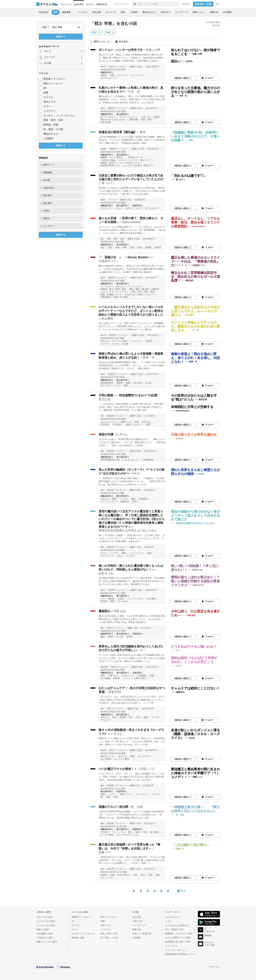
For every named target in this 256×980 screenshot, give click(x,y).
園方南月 (190, 280)
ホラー (47, 106)
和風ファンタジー (135, 425)
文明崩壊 (143, 499)
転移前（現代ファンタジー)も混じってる (120, 163)
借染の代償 (106, 434)
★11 (103, 108)
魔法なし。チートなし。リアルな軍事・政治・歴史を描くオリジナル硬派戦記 (195, 222)
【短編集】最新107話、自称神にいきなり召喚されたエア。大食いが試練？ (195, 136)
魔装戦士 (104, 611)
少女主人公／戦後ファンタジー (140, 295)
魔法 (126, 386)
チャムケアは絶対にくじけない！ (195, 688)
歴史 (132, 247)
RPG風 (104, 601)
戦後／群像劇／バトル (111, 295)
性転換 (111, 599)
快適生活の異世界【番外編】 (118, 132)
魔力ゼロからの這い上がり (113, 120)
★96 (103, 200)
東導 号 (149, 358)
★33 (103, 278)
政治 (140, 247)
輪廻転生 (125, 502)
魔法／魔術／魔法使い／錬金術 (144, 289)
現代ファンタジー (53, 83)
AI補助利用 (148, 460)
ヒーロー (156, 717)
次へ (181, 891)
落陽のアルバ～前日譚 (113, 807)
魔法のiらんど (51, 134)
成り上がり (106, 386)
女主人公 (146, 117)
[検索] (135, 4)
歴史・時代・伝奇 (53, 120)
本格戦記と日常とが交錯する (192, 407)
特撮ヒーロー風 (115, 637)
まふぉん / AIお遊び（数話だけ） (139, 165)
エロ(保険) (105, 678)
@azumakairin (132, 222)
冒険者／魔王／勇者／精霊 (113, 289)
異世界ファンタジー (54, 79)
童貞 (138, 832)
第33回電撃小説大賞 (110, 460)
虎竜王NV (115, 692)
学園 (112, 75)
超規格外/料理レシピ (110, 165)
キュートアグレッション (128, 835)
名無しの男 (153, 50)
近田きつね (106, 573)
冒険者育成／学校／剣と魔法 (114, 297)
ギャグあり (123, 601)
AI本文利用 (106, 122)
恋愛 (46, 93)
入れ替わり (117, 425)
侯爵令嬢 (133, 120)
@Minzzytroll (198, 585)
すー (143, 650)
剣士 (136, 875)
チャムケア (106, 720)
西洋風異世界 (107, 383)
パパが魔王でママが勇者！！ (118, 769)
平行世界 (105, 425)
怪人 (131, 717)
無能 (128, 383)
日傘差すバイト (109, 261)
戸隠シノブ (147, 769)
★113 (103, 335)
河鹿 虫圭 (120, 611)
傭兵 (146, 717)
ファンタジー (137, 341)
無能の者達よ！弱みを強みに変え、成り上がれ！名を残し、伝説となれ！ (195, 358)
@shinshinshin (183, 411)
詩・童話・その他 (53, 129)
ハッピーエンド (137, 553)
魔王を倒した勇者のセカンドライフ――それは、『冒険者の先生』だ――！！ (195, 261)
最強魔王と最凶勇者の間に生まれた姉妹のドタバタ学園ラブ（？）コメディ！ (195, 773)
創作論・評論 (51, 125)
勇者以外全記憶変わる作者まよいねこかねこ (128, 530)
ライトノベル (138, 75)
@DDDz (189, 61)
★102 (103, 750)
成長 (148, 425)
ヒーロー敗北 (107, 835)
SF (45, 88)
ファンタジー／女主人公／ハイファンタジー (122, 287)
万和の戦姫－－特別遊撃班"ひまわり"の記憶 (128, 395)
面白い (176, 61)
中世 (145, 832)
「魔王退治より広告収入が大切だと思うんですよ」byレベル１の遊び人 (195, 311)
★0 (102, 451)
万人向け (105, 832)
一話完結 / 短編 (108, 160)
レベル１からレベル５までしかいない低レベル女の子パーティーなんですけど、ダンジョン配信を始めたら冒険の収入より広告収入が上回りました (131, 311)
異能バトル (126, 422)
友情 (115, 797)
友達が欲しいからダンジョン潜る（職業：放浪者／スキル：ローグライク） (195, 734)
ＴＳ (103, 599)
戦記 (103, 247)
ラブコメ (48, 97)
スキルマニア (128, 676)
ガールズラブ (144, 756)
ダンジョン (123, 75)
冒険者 (120, 383)
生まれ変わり (124, 875)
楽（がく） (109, 183)
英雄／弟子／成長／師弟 (143, 292)
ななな (118, 734)
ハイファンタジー (109, 502)
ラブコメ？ (106, 208)
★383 (103, 149)
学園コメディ (126, 794)
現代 (103, 676)
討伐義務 (142, 676)
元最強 (156, 117)
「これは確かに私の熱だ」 (191, 845)
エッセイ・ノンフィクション (59, 115)
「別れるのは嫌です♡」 (189, 176)
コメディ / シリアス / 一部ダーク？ (135, 160)
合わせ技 (138, 383)
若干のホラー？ (152, 208)
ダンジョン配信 (120, 341)
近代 (110, 247)
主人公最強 (106, 759)
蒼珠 (143, 132)
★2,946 (104, 667)
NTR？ (129, 208)
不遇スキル (113, 676)
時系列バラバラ (136, 157)
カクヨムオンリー (109, 78)
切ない (136, 502)
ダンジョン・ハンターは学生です (121, 50)
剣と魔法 (152, 599)
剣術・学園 (146, 120)
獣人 (139, 717)
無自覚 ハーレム (122, 678)
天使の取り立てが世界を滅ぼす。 (195, 435)
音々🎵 (195, 330)
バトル (117, 386)
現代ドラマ (50, 102)
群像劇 (148, 247)
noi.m (136, 473)
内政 (118, 247)
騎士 (130, 832)
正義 (108, 797)
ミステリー (50, 111)
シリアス (124, 499)
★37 (103, 590)
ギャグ (115, 344)
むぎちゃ (122, 434)
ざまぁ (120, 556)
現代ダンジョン (108, 756)
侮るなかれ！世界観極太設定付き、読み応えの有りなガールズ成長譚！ (195, 277)
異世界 (149, 341)
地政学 (158, 247)
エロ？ (139, 208)
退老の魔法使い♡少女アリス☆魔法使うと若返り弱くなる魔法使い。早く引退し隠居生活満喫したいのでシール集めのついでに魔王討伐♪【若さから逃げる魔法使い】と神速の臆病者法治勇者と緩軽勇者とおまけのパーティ (132, 519)
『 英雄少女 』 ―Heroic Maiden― (125, 257)
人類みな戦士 (140, 678)
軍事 (125, 247)
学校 (150, 875)
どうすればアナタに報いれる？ (194, 647)
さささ (179, 666)
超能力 (104, 75)
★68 (103, 374)
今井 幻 (134, 92)
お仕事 (125, 344)
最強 (149, 553)
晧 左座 (137, 807)
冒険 (112, 601)
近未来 (129, 637)
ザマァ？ (119, 208)
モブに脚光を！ (117, 157)
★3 (102, 239)
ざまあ (148, 383)
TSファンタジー (108, 117)
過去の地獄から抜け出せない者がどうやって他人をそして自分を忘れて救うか (195, 515)
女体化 (121, 599)
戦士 (143, 875)
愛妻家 (104, 157)
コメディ (105, 344)
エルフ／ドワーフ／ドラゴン (114, 292)
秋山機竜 (107, 319)
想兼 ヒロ (105, 852)
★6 (102, 490)
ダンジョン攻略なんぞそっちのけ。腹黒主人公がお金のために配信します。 (195, 326)
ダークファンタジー (129, 117)
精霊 (114, 499)
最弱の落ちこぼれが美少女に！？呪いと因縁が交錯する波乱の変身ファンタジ (195, 581)
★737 (103, 67)
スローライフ (107, 556)
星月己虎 (104, 399)
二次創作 (48, 138)
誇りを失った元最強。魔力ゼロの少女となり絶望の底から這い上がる (195, 92)
